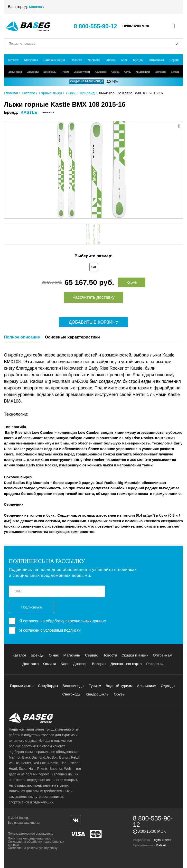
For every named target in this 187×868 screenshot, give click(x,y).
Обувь (128, 72)
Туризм (65, 72)
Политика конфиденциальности (31, 838)
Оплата (111, 60)
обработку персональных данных (76, 621)
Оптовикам (156, 60)
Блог (124, 60)
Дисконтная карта (126, 664)
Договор (80, 664)
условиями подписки (62, 630)
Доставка (94, 60)
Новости (76, 60)
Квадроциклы (143, 72)
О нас (54, 655)
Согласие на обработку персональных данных (36, 843)
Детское (175, 72)
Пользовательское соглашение (31, 834)
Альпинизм (101, 72)
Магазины (31, 60)
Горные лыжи (15, 72)
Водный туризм (82, 72)
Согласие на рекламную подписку (33, 848)
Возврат (99, 664)
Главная (11, 93)
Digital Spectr (162, 840)
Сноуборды (33, 72)
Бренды (138, 60)
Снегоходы (160, 72)
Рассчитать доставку (93, 297)
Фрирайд (87, 93)
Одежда (115, 72)
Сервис (174, 60)
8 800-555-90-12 (95, 26)
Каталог (13, 60)
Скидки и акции (54, 60)
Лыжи (71, 93)
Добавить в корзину (93, 322)
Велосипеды (50, 72)
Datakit (161, 845)
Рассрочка (155, 664)
